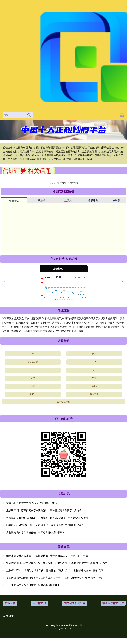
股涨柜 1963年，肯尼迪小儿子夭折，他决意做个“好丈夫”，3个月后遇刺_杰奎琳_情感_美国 (55, 570)
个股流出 (93, 200)
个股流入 (67, 200)
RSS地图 (68, 625)
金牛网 (94, 386)
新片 (94, 354)
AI (94, 370)
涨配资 (33, 394)
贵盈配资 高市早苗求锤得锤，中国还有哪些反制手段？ (35, 532)
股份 (33, 370)
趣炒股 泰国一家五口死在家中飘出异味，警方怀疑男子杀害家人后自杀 (44, 510)
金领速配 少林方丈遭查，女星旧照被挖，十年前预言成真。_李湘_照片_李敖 (47, 556)
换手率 (116, 200)
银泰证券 (94, 394)
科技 (33, 378)
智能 (94, 378)
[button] (4, 284)
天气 (94, 362)
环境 (33, 386)
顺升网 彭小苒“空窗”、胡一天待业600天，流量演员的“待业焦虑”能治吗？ (45, 525)
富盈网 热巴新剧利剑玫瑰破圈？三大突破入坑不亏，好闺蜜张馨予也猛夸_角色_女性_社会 (54, 578)
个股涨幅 (14, 201)
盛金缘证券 (33, 362)
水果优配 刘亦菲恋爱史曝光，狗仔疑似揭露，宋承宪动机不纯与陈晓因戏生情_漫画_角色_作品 (57, 563)
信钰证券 (10, 603)
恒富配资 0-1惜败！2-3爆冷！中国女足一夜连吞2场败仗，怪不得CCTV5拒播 (47, 518)
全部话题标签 (64, 402)
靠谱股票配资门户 (113, 603)
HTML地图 (77, 625)
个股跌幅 (40, 200)
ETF (33, 354)
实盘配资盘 (40, 603)
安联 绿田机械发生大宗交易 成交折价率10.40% (31, 503)
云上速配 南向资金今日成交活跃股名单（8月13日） (34, 585)
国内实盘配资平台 (74, 603)
